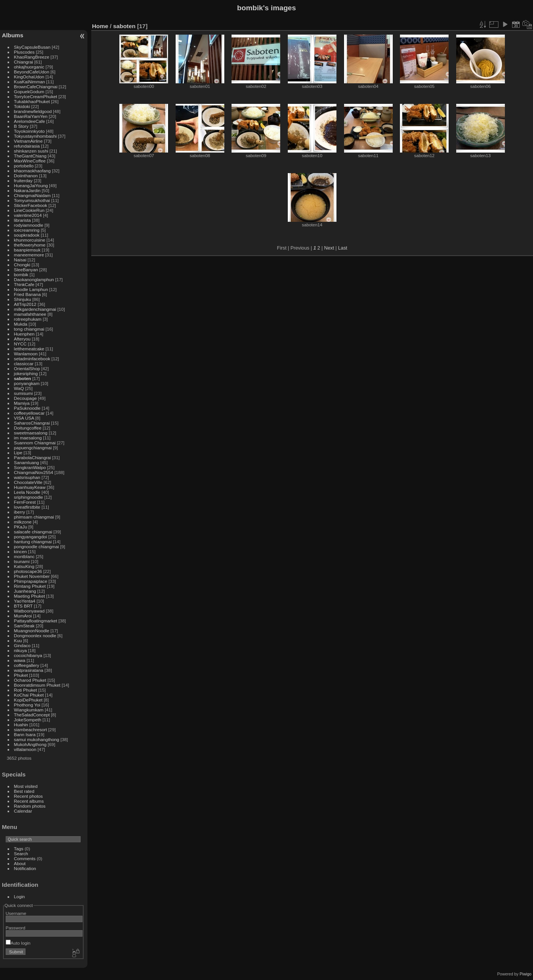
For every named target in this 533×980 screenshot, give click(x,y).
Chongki (22, 265)
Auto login (18, 943)
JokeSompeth (28, 720)
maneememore (29, 255)
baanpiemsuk (27, 250)
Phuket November (32, 576)
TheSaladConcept (32, 715)
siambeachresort (31, 729)
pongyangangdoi (31, 537)
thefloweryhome (30, 245)
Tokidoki (22, 106)
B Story (21, 126)
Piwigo (526, 974)
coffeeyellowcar (29, 413)
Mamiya (22, 403)
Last (343, 248)
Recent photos (29, 796)
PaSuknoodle (27, 408)
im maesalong (28, 438)
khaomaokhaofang (33, 171)
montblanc (24, 556)
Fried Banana (28, 294)
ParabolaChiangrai (33, 457)
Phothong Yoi (27, 705)
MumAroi (23, 616)
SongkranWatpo (30, 467)
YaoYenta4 (25, 601)
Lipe (18, 453)
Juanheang (25, 591)
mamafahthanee (30, 314)
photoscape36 (28, 571)
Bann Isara (25, 734)
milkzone (23, 522)
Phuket (21, 675)
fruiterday (23, 181)
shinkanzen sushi (31, 151)
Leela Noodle (27, 492)
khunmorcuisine (30, 240)
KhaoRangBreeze (32, 57)
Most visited (26, 786)
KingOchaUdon (29, 77)
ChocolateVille (28, 482)
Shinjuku (23, 299)
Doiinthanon (26, 176)
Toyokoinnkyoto (29, 131)
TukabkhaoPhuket (32, 101)
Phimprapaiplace (31, 581)
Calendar (23, 811)
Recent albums (29, 801)
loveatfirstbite (27, 507)
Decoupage (25, 398)
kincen (21, 551)
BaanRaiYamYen (31, 116)
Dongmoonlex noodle (35, 636)
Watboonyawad (29, 611)
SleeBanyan (26, 270)
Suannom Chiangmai (35, 443)
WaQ (19, 388)
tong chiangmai (29, 329)
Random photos (30, 806)
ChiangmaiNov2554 (34, 472)
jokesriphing (26, 373)
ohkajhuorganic (29, 67)
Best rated (24, 791)
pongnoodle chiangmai (36, 546)
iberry (20, 512)
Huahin (21, 725)
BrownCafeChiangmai (36, 87)
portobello (24, 166)
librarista (22, 220)
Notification (25, 868)
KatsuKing (24, 566)
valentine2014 (28, 215)
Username (16, 913)
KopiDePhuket (28, 700)
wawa (20, 660)
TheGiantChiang (30, 156)
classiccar (24, 364)
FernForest (25, 502)
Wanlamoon (26, 354)
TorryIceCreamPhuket (36, 96)
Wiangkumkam (29, 710)
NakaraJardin (27, 190)
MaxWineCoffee (30, 161)
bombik (21, 274)
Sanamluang (27, 462)
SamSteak (24, 626)
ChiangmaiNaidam (33, 195)
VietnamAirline (29, 141)
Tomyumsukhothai (32, 200)
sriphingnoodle (29, 497)
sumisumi (24, 393)
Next (329, 248)
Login (20, 896)
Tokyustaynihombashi (36, 136)
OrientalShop (27, 368)
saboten (23, 378)
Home (100, 26)
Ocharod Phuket (30, 680)
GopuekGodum (29, 91)
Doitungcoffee (28, 428)
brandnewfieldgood (33, 111)
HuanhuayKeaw (30, 487)
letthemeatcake (29, 349)
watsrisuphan (27, 477)
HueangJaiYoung (31, 185)
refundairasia (27, 146)
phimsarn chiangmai (34, 517)
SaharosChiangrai (32, 423)
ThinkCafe (24, 284)
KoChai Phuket (29, 695)
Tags (19, 849)
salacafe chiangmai (33, 532)
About (20, 863)
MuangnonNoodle (32, 631)
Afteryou (22, 339)
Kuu (18, 640)
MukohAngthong (30, 744)
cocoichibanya (28, 655)
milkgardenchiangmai (35, 309)
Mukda (21, 324)
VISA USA (24, 418)
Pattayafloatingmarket (36, 621)
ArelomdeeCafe (30, 121)
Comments (25, 858)
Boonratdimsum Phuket (37, 685)
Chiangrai (24, 62)
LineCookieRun (29, 210)
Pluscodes (24, 52)
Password (16, 928)
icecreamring (27, 230)
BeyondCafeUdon (32, 72)
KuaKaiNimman (30, 82)
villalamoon (25, 749)
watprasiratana (29, 670)
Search (21, 854)
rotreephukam (28, 319)
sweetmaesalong (31, 433)
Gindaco (22, 645)
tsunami (22, 561)
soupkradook (27, 235)
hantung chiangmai (33, 542)
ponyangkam (27, 383)
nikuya (21, 650)
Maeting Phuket (30, 596)
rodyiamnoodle (29, 225)
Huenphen (24, 334)
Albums (13, 35)
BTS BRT (23, 606)
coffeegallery (27, 665)
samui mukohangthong (37, 739)
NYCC (20, 344)
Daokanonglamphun (34, 279)
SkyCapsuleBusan (32, 47)
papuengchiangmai (33, 448)
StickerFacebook (31, 205)
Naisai (20, 260)
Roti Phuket (26, 690)
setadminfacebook (32, 359)
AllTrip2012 (25, 304)
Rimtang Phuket (30, 586)
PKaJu (21, 527)
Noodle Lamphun (31, 289)
